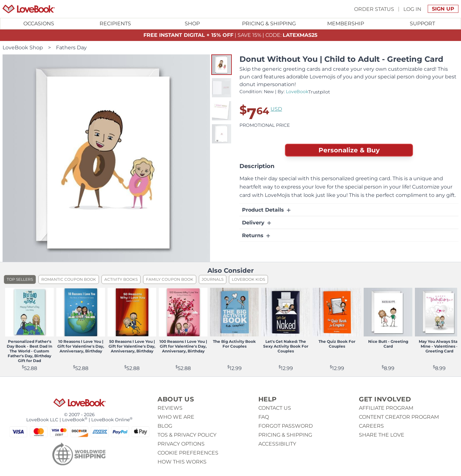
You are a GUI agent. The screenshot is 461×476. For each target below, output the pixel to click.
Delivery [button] (257, 223)
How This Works (182, 462)
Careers (371, 426)
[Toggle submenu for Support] (422, 24)
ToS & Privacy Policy (187, 435)
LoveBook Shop (23, 48)
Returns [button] (257, 236)
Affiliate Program (386, 408)
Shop (192, 24)
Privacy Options (181, 444)
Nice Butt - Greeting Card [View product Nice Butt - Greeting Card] (388, 344)
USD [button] (276, 109)
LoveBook (297, 92)
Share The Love (382, 435)
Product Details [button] (267, 210)
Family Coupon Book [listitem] (170, 279)
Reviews (170, 408)
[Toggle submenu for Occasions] (39, 24)
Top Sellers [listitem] (20, 279)
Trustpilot (319, 92)
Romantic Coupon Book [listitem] (69, 279)
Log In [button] (412, 9)
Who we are (176, 417)
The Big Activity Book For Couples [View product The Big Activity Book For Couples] (234, 344)
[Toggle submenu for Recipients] (116, 24)
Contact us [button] (275, 408)
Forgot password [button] (286, 426)
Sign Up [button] (443, 9)
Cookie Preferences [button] (188, 453)
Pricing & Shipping (269, 24)
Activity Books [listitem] (121, 279)
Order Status (374, 9)
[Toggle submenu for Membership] (346, 24)
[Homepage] (29, 9)
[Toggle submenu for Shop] (192, 24)
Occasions (39, 24)
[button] (222, 65)
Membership (346, 24)
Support (422, 24)
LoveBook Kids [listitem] (248, 279)
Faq (264, 417)
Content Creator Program (399, 417)
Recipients (115, 24)
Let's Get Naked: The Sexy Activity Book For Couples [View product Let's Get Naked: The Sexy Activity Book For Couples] (286, 346)
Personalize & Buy (349, 150)
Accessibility (277, 444)
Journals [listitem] (213, 279)
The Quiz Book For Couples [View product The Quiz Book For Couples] (337, 344)
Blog (165, 426)
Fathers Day (71, 48)
